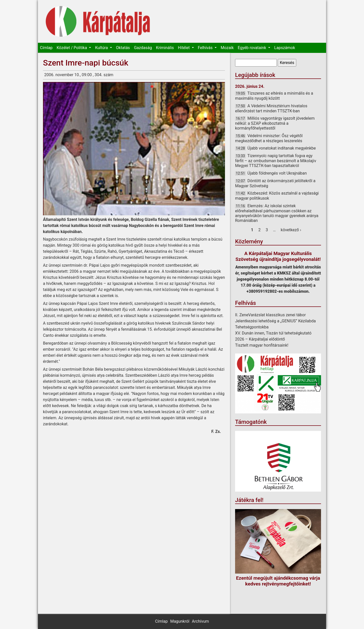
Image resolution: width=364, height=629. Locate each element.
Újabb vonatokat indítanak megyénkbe (282, 148)
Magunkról (180, 621)
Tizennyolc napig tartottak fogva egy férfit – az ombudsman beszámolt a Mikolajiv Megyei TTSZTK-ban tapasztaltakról (276, 161)
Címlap (46, 48)
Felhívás (206, 48)
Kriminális (165, 48)
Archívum (200, 621)
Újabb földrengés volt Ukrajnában (277, 173)
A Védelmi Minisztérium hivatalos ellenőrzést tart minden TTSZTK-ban (271, 108)
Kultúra (102, 48)
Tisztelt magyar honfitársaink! (262, 345)
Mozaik (227, 48)
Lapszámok (285, 48)
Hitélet (184, 48)
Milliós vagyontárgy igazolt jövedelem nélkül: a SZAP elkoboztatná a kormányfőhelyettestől (275, 123)
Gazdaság (143, 48)
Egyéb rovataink (253, 48)
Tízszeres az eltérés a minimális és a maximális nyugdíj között (274, 96)
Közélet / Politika (72, 48)
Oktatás (123, 48)
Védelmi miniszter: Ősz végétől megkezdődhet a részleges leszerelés (269, 138)
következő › (291, 230)
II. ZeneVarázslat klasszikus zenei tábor (270, 315)
